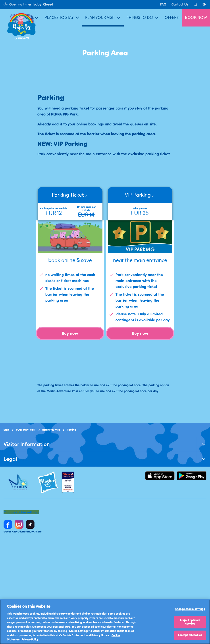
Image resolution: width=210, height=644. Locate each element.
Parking (71, 430)
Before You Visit (51, 430)
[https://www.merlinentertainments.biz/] (19, 482)
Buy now (70, 333)
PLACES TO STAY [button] (62, 18)
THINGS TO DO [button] (143, 18)
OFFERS (172, 18)
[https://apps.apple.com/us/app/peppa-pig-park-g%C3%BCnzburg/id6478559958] (160, 476)
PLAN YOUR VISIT (26, 430)
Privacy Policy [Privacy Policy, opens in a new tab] (30, 639)
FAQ (163, 4)
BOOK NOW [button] (196, 18)
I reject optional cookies (190, 622)
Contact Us (180, 4)
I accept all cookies (190, 635)
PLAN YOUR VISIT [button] (103, 18)
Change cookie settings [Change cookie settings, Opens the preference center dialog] (190, 609)
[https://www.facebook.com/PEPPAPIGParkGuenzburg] (8, 524)
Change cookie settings (21, 512)
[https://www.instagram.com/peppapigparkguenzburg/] (19, 524)
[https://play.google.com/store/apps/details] (192, 476)
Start (6, 430)
